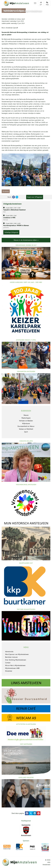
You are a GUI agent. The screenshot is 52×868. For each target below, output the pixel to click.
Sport (23, 19)
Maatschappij (26, 418)
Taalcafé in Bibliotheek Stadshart (14, 210)
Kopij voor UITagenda (35, 197)
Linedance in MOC (9, 218)
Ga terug (6, 191)
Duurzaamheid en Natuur (26, 426)
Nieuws (26, 415)
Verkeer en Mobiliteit (26, 429)
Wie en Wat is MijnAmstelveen (15, 665)
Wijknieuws (26, 423)
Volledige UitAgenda (11, 232)
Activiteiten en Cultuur (15, 19)
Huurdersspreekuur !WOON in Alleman (16, 225)
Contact (8, 663)
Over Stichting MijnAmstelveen (16, 660)
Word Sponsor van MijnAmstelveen (17, 654)
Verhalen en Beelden (26, 421)
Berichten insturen (11, 657)
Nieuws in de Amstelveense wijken (26, 240)
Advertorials (9, 652)
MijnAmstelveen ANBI (12, 668)
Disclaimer (9, 671)
